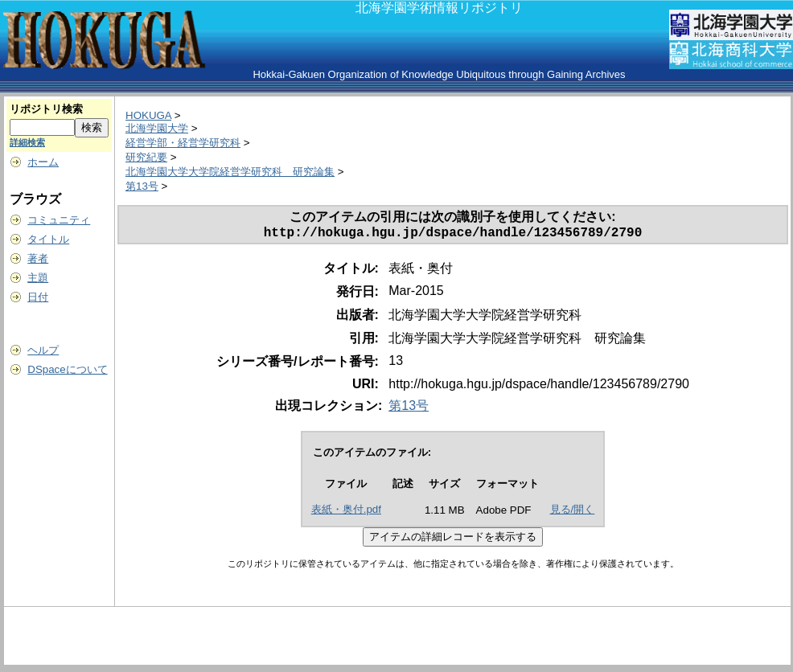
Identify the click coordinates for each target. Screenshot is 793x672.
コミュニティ (59, 220)
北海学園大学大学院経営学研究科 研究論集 (230, 172)
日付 (38, 297)
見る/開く (573, 512)
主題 (38, 278)
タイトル (48, 239)
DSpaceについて (67, 369)
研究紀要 (146, 157)
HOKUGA (148, 115)
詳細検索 (27, 142)
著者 (38, 258)
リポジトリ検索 (46, 109)
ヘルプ (43, 350)
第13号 (142, 186)
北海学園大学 (157, 128)
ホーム (43, 162)
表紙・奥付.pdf (346, 512)
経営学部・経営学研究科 (183, 143)
